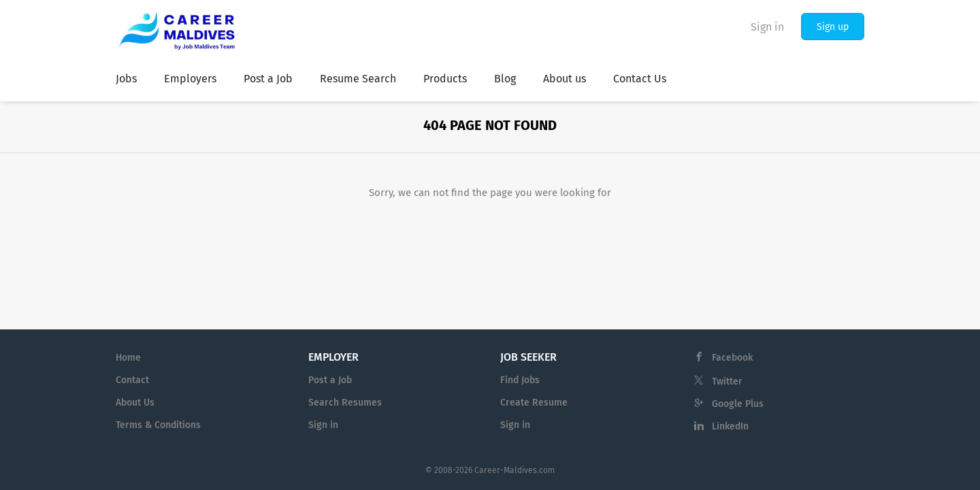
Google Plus (738, 404)
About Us (135, 403)
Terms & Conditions (158, 425)
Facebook (732, 358)
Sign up (833, 27)
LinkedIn (730, 426)
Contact (132, 380)
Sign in (767, 27)
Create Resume (534, 403)
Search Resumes (345, 403)
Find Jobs (520, 380)
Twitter (727, 381)
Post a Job (330, 380)
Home (128, 358)
